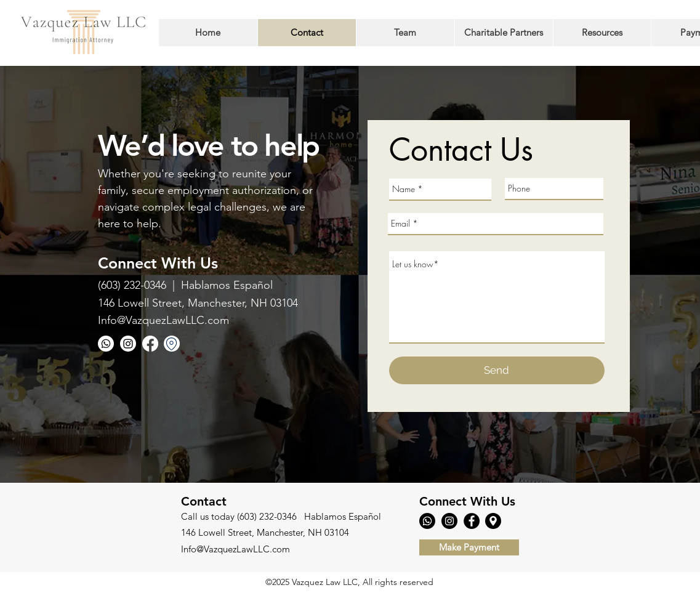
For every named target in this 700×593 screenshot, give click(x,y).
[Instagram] (128, 344)
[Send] (497, 370)
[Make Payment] (469, 547)
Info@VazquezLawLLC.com (163, 320)
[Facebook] (150, 344)
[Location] (172, 344)
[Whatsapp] (106, 344)
